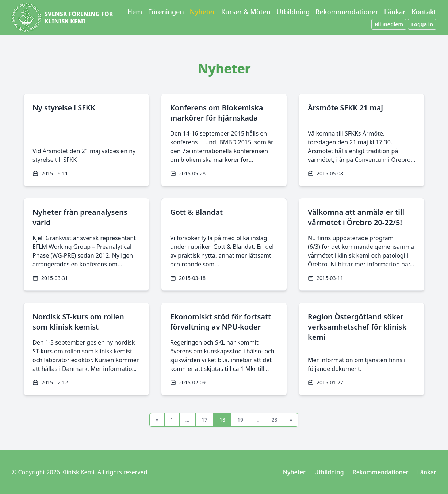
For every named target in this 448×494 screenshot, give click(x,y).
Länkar (395, 12)
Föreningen (166, 12)
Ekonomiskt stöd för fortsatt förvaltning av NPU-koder (221, 322)
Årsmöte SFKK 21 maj (345, 108)
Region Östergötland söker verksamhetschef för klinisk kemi (357, 327)
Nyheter (203, 12)
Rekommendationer (347, 12)
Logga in (422, 24)
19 (240, 420)
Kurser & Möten (246, 12)
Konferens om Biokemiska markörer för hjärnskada (217, 113)
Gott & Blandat (196, 212)
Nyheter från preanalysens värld (80, 217)
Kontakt (424, 12)
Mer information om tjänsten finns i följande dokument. (357, 364)
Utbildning (293, 12)
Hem (135, 12)
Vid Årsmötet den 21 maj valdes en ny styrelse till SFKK (84, 155)
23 (274, 420)
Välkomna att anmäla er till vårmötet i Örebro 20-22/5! (356, 217)
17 (204, 420)
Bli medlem (389, 24)
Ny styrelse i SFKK (64, 108)
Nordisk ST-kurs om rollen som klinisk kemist (78, 322)
